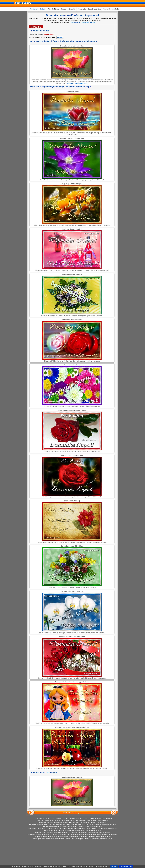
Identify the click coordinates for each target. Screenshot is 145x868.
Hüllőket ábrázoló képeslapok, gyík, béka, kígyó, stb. (61, 827)
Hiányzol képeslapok (109, 825)
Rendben (114, 866)
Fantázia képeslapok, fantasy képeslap (42, 825)
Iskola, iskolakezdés (94, 829)
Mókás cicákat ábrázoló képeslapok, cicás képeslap (55, 822)
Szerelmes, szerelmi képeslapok (38, 835)
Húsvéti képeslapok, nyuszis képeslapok (73, 829)
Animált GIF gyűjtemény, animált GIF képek (98, 839)
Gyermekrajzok (76, 825)
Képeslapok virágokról (103, 837)
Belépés (43, 9)
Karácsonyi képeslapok (109, 829)
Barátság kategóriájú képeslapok (98, 820)
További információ (126, 866)
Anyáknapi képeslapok (44, 820)
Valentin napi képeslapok (87, 837)
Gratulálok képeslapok (63, 825)
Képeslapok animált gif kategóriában (101, 818)
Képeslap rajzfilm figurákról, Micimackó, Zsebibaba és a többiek (56, 833)
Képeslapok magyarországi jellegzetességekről (44, 829)
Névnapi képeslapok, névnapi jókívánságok (87, 831)
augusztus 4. (49, 34)
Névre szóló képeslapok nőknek (83, 22)
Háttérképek (79, 839)
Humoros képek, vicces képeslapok (90, 827)
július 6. (60, 37)
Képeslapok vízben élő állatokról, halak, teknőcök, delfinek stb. (53, 839)
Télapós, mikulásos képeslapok (45, 837)
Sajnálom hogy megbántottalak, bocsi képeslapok (94, 833)
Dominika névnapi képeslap (78, 84)
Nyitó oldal (34, 9)
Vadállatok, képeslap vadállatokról (67, 837)
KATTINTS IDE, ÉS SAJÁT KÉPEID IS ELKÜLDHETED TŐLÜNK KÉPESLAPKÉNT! (60, 818)
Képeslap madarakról (65, 831)
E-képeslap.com (77, 813)
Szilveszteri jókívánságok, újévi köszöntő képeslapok (67, 835)
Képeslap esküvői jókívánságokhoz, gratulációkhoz (90, 822)
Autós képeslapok (80, 820)
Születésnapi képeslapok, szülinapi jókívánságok (101, 835)
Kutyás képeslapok (50, 831)
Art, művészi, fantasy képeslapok (63, 820)
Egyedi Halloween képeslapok (92, 825)
